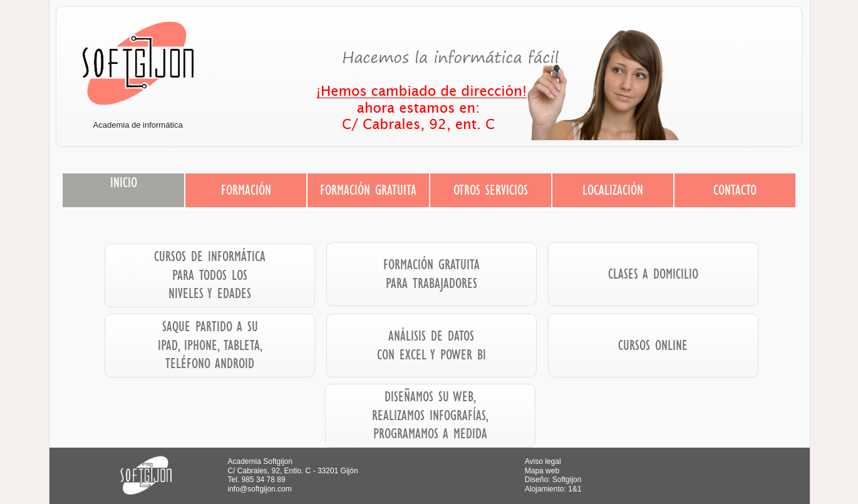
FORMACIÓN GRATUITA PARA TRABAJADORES (432, 274)
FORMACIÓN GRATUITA (368, 190)
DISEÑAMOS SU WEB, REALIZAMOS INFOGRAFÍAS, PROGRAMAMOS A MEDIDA (430, 415)
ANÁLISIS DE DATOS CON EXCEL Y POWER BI (432, 345)
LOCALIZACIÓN (613, 190)
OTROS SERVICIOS (491, 190)
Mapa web (542, 471)
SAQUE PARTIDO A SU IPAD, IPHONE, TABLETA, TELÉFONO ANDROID (210, 345)
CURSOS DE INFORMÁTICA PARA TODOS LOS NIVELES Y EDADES (210, 275)
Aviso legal (543, 461)
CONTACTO (735, 190)
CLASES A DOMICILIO (653, 274)
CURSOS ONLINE (653, 345)
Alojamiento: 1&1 (553, 489)
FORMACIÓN (246, 190)
